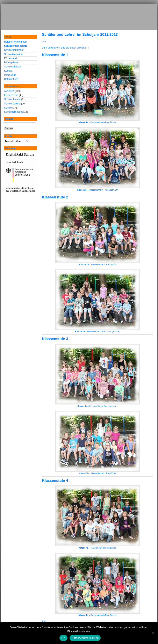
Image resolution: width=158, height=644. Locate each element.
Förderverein (11, 58)
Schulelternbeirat (13, 54)
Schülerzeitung (12, 104)
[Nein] (153, 633)
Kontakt (8, 71)
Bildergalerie (11, 63)
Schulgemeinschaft (15, 46)
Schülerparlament (14, 50)
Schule (8, 108)
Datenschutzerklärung (85, 638)
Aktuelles (9, 91)
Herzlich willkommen (15, 42)
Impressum (10, 75)
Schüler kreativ (12, 99)
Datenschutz (11, 79)
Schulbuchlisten (13, 67)
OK (63, 638)
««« (44, 41)
